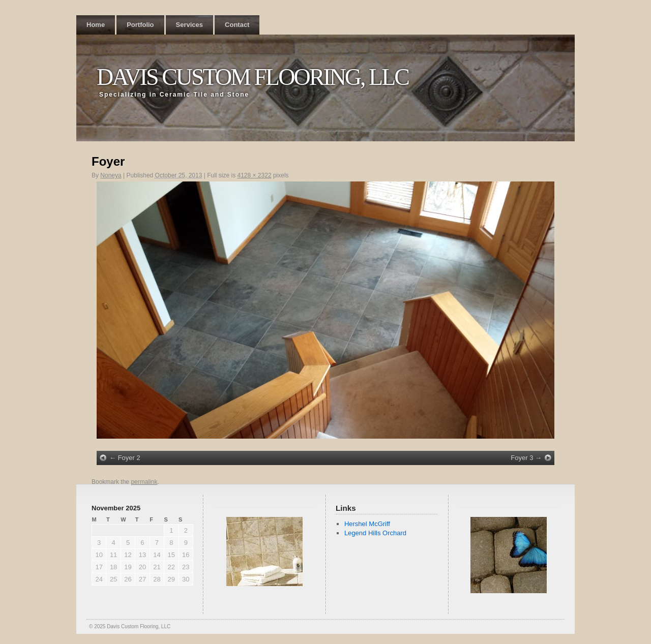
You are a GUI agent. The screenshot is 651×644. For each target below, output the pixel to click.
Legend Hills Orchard (375, 533)
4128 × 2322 (255, 175)
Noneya (111, 175)
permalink (144, 482)
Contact (237, 25)
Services (190, 25)
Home (96, 25)
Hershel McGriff (367, 524)
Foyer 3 (522, 458)
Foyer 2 (129, 458)
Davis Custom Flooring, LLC (253, 77)
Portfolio (140, 25)
